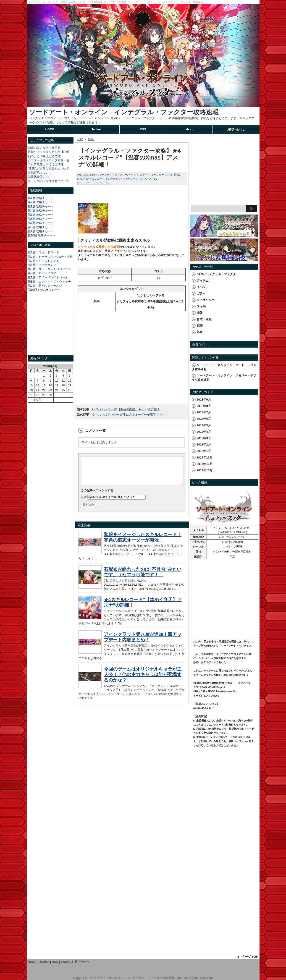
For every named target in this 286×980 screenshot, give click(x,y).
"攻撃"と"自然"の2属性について (49, 169)
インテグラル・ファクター (120, 179)
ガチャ (144, 175)
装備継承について (40, 173)
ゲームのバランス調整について (49, 181)
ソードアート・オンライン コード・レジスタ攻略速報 (224, 367)
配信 (200, 326)
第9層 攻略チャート (41, 231)
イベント (134, 175)
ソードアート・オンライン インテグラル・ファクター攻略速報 (124, 112)
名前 (84, 502)
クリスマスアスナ (146, 179)
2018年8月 (204, 406)
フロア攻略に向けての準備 (46, 164)
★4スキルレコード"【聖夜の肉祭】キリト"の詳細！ (126, 409)
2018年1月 (204, 451)
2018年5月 (204, 425)
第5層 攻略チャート (41, 215)
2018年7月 (204, 412)
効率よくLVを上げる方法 (44, 156)
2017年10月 (205, 470)
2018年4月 (204, 432)
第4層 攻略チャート (41, 211)
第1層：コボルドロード (43, 252)
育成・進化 (204, 319)
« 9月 (38, 400)
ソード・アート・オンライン (93, 183)
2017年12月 (205, 457)
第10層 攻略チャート (42, 235)
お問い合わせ (236, 129)
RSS (143, 129)
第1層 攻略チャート (41, 198)
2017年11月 (205, 464)
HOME (50, 129)
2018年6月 (204, 419)
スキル (169, 175)
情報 (177, 175)
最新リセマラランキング (44, 152)
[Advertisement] (51, 328)
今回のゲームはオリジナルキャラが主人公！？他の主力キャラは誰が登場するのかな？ (143, 680)
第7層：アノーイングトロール (48, 277)
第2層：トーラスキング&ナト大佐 (50, 257)
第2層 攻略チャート (41, 202)
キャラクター (156, 175)
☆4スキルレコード (94, 179)
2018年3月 (204, 438)
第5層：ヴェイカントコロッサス (49, 269)
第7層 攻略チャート (41, 223)
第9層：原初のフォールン (45, 286)
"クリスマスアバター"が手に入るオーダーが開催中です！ (129, 415)
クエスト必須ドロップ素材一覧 (49, 160)
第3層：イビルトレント (43, 261)
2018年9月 (204, 400)
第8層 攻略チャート (41, 227)
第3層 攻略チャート (41, 206)
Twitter (96, 129)
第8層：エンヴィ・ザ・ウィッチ (49, 282)
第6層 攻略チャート (41, 219)
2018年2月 (204, 444)
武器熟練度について (41, 177)
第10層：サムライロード (44, 290)
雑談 (200, 332)
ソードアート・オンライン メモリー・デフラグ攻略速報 (224, 378)
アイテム (203, 281)
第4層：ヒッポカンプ (42, 265)
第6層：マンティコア (42, 273)
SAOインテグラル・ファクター (109, 175)
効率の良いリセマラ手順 (44, 148)
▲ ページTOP (248, 957)
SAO (80, 179)
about (189, 129)
